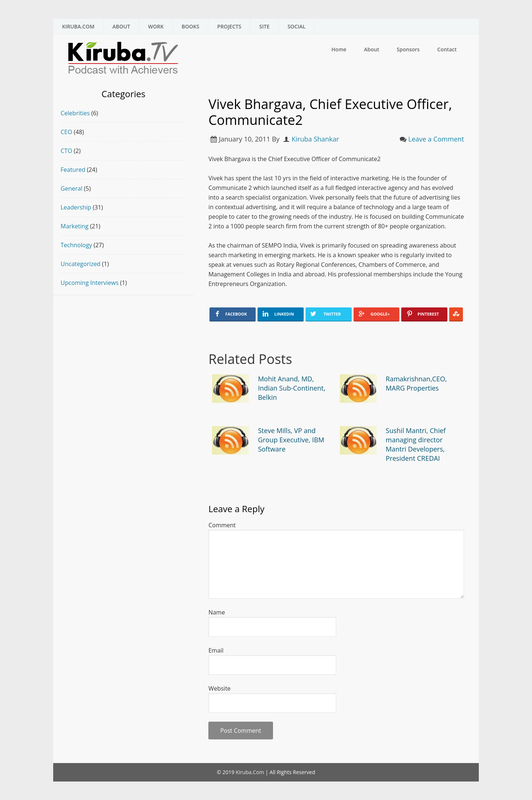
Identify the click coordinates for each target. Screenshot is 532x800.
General (71, 188)
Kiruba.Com (250, 772)
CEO (66, 132)
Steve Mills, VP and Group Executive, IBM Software (291, 440)
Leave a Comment (436, 139)
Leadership (76, 207)
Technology (76, 245)
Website (219, 688)
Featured (73, 170)
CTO (66, 151)
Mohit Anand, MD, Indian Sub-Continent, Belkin (291, 388)
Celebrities (75, 113)
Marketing (74, 226)
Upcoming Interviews (90, 283)
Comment (222, 525)
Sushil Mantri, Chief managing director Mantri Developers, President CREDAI (416, 445)
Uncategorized (81, 264)
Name (217, 612)
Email (216, 650)
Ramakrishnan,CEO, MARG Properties (416, 383)
